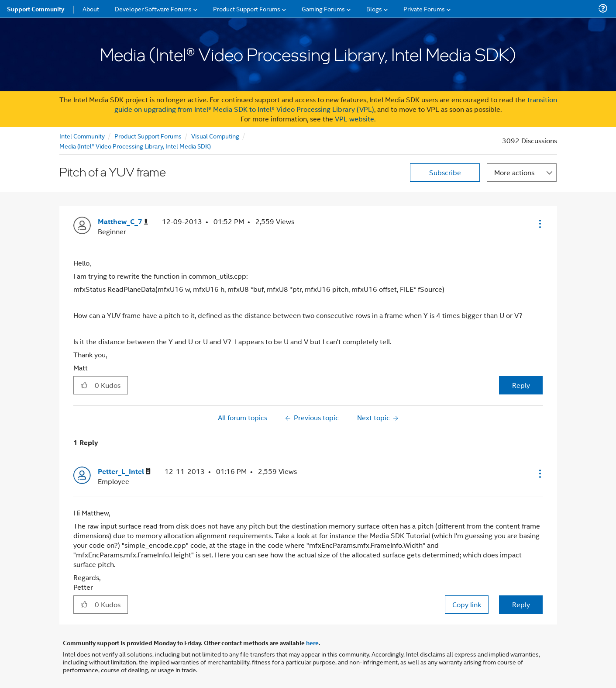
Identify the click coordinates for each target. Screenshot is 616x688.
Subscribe (445, 172)
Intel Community (82, 136)
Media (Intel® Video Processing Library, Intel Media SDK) (135, 146)
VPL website (354, 119)
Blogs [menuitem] (374, 9)
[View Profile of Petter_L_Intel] (124, 472)
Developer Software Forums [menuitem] (153, 9)
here (312, 643)
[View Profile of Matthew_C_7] (123, 222)
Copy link (467, 604)
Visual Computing (215, 136)
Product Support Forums (148, 136)
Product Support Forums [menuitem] (247, 9)
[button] (539, 224)
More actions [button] (514, 172)
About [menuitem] (91, 9)
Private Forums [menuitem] (424, 9)
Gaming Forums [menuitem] (323, 9)
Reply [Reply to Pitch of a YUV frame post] (521, 385)
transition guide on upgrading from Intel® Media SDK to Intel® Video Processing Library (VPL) (336, 104)
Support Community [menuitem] (36, 9)
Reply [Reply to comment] (521, 604)
